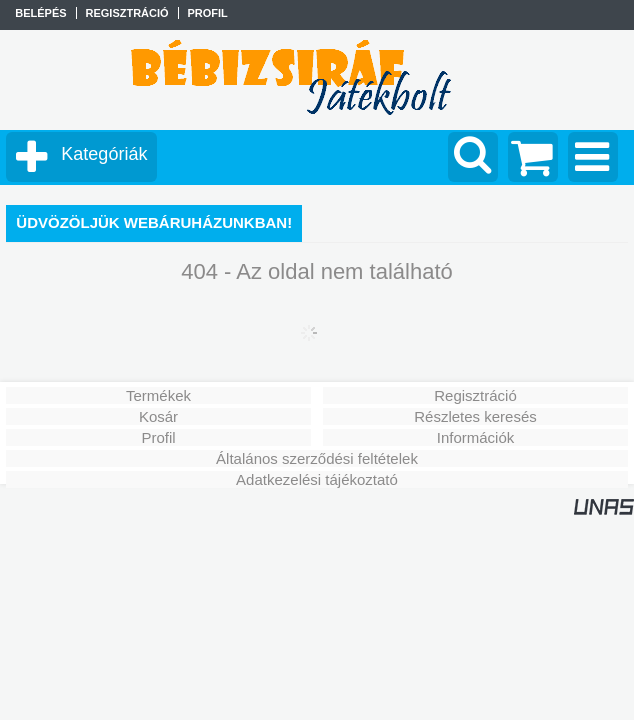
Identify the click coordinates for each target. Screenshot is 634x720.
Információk (476, 437)
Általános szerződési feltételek (317, 458)
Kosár (158, 416)
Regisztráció (475, 395)
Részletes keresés (475, 416)
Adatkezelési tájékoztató (317, 479)
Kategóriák (104, 154)
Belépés (40, 13)
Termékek (158, 395)
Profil (158, 437)
